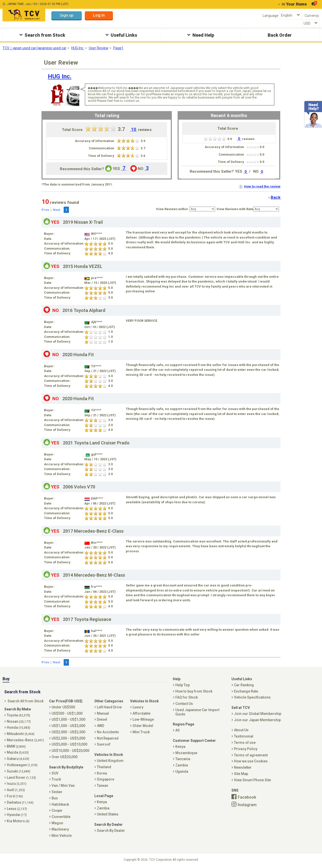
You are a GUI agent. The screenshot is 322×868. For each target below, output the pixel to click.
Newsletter (243, 767)
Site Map (241, 774)
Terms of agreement (251, 755)
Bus (55, 798)
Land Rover (21, 778)
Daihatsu (20, 802)
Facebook (247, 797)
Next (56, 210)
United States (108, 814)
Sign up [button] (67, 15)
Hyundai (17, 815)
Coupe (57, 810)
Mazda (18, 752)
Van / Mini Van (63, 786)
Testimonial (244, 736)
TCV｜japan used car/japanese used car (34, 48)
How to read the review (260, 186)
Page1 (118, 48)
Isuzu (17, 784)
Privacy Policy (246, 749)
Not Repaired (108, 738)
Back (276, 197)
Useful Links (121, 35)
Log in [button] (99, 15)
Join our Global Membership (258, 714)
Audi (16, 790)
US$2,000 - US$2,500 (68, 732)
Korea (102, 773)
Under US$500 (63, 707)
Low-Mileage (143, 719)
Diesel (102, 719)
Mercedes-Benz (25, 740)
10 (134, 129)
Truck (56, 779)
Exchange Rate (246, 691)
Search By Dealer (111, 831)
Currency (312, 16)
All (177, 730)
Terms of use (245, 743)
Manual (103, 713)
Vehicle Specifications (252, 697)
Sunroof (104, 744)
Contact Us (184, 704)
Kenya (102, 802)
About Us (241, 730)
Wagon (57, 823)
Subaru (18, 759)
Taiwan (103, 786)
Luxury (138, 707)
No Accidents (108, 732)
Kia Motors (18, 821)
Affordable (142, 713)
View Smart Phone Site (252, 780)
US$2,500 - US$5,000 (68, 738)
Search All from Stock (26, 701)
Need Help (200, 35)
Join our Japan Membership (257, 720)
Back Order (280, 35)
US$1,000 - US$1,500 (68, 719)
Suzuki (18, 771)
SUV (55, 773)
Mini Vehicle (62, 836)
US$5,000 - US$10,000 (69, 744)
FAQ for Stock (187, 697)
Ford (15, 796)
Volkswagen (22, 765)
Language (271, 16)
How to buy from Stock (194, 691)
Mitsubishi (21, 734)
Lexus (17, 809)
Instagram (247, 805)
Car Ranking (244, 685)
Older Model (143, 726)
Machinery (60, 829)
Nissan (19, 721)
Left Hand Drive (109, 707)
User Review (99, 48)
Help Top (183, 685)
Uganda (182, 771)
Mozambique (186, 753)
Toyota (18, 715)
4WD (100, 726)
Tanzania (183, 759)
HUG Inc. (78, 48)
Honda (18, 727)
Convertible (61, 817)
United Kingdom (110, 761)
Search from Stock (42, 35)
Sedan (57, 792)
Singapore (106, 779)
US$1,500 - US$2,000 (68, 726)
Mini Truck (141, 732)
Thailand (104, 767)
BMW (16, 746)
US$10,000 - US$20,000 (70, 751)
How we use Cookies (251, 761)
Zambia (103, 808)
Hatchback (60, 804)
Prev (45, 210)
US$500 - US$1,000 (67, 713)
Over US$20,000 (65, 757)
